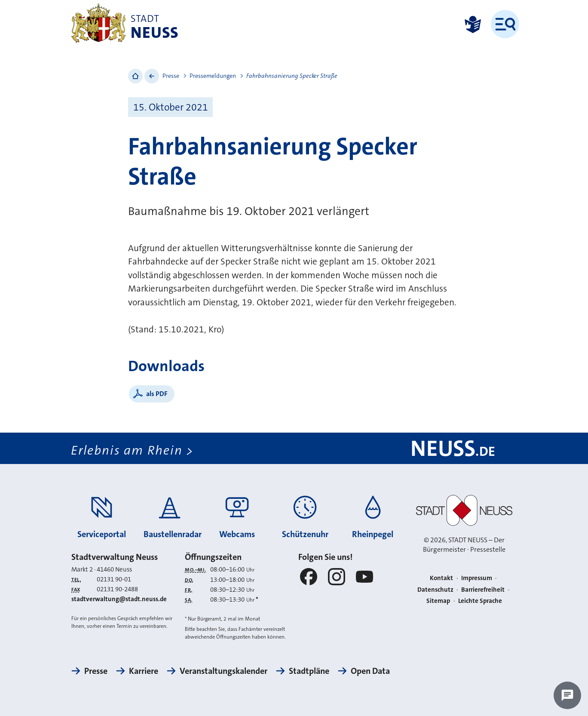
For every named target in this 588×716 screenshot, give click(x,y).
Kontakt (441, 578)
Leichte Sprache (480, 601)
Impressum (477, 578)
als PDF (157, 394)
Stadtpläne (309, 671)
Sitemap (438, 601)
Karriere (144, 671)
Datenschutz (435, 590)
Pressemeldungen (213, 76)
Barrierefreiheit (483, 590)
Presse (171, 76)
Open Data (370, 671)
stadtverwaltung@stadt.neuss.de (119, 599)
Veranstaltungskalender (224, 671)
